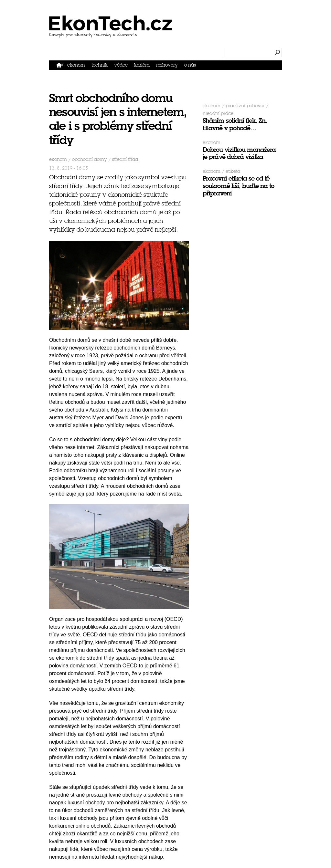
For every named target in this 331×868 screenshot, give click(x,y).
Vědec (121, 65)
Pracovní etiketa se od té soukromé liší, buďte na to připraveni (238, 186)
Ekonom (76, 65)
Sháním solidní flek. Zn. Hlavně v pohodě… (235, 124)
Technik (100, 65)
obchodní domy (90, 159)
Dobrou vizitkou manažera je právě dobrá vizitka (239, 153)
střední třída (125, 159)
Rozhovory (167, 65)
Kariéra (142, 65)
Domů (60, 65)
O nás (190, 65)
